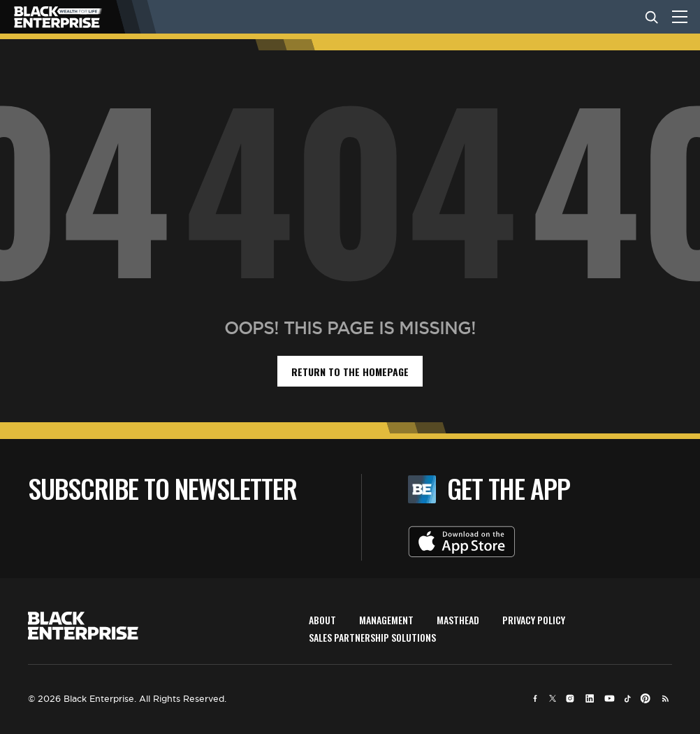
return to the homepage (350, 372)
